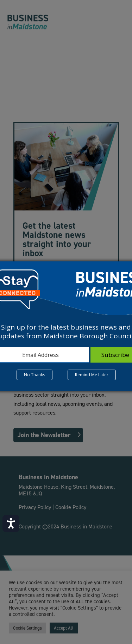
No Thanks (34, 375)
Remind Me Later (92, 375)
